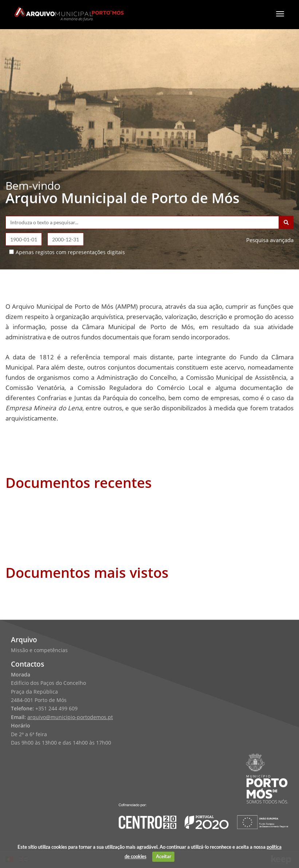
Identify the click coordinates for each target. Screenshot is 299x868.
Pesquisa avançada (270, 240)
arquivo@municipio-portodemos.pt (70, 717)
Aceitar (164, 856)
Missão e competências (39, 650)
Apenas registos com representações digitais (70, 252)
